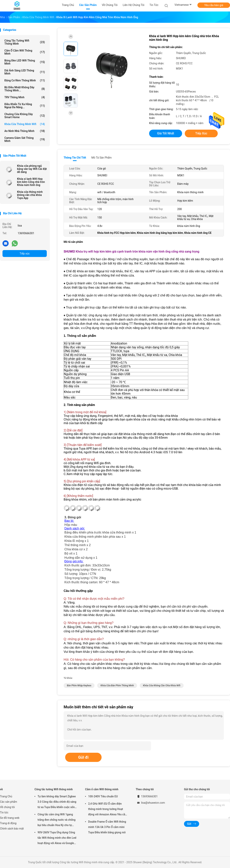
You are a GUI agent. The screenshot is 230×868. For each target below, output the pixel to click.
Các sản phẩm (9, 802)
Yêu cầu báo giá (214, 5)
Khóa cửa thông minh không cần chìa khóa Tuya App (30, 195)
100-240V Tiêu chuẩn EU (103, 796)
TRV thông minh (25, 97)
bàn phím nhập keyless (79, 686)
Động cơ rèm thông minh (25, 80)
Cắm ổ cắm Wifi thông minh (25, 52)
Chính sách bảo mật (12, 829)
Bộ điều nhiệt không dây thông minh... (25, 89)
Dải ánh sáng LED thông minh (25, 72)
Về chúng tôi (7, 807)
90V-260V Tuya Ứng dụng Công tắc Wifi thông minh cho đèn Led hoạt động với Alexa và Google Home (57, 838)
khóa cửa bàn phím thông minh (117, 686)
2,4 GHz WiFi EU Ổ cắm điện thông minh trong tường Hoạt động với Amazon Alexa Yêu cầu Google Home (107, 810)
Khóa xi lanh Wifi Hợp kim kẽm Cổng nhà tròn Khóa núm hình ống (31, 182)
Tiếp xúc (25, 254)
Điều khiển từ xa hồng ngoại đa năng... (25, 106)
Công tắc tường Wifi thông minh (25, 42)
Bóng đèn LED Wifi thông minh (25, 62)
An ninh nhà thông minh (25, 131)
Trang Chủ (6, 796)
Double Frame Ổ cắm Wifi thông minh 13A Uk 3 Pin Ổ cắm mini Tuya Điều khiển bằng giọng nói (107, 827)
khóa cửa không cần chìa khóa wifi (162, 686)
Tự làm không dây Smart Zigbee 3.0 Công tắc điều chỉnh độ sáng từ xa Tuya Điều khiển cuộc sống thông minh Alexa (57, 802)
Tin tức (4, 812)
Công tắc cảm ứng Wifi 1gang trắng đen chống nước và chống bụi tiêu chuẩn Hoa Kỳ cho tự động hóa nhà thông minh (57, 820)
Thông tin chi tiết (75, 158)
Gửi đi (83, 757)
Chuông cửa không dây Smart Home (25, 116)
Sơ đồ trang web (10, 818)
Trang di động (8, 823)
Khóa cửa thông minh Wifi (25, 124)
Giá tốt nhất (166, 133)
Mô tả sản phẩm (102, 158)
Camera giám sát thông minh (25, 139)
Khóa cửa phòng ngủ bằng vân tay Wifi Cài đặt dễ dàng (32, 169)
